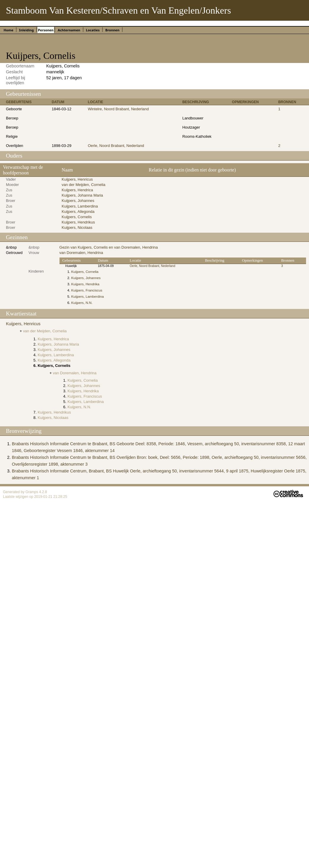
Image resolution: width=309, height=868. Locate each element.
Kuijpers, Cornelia (85, 272)
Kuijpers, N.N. (82, 303)
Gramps (32, 492)
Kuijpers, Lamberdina (80, 206)
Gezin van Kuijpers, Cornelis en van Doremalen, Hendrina (109, 247)
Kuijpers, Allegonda (78, 212)
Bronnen (112, 30)
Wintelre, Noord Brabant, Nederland (118, 109)
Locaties (93, 30)
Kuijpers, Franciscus (87, 290)
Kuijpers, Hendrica (77, 190)
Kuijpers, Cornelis (77, 217)
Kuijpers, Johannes (78, 201)
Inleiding (26, 30)
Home (8, 30)
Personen (46, 30)
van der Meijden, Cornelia (83, 185)
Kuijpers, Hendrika (85, 284)
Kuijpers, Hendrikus (78, 222)
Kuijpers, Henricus (77, 179)
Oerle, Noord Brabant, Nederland (116, 146)
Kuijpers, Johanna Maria (82, 195)
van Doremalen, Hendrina (81, 253)
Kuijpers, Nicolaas (77, 227)
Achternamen (69, 30)
